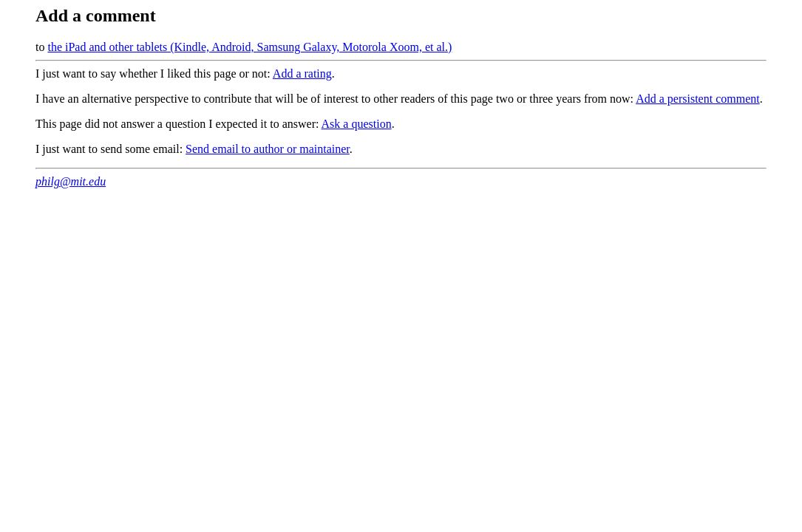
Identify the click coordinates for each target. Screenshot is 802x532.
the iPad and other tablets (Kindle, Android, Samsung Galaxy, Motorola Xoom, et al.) (249, 47)
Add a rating (302, 74)
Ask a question (357, 124)
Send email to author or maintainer (268, 149)
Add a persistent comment (698, 99)
